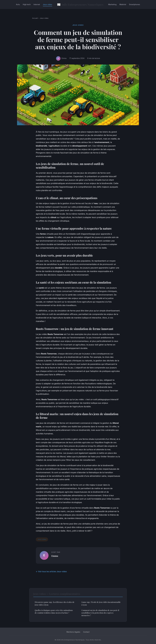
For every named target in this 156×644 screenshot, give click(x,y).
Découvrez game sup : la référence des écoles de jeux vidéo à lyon (55, 603)
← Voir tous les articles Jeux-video (51, 572)
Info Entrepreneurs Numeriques (80, 4)
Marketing (112, 4)
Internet (37, 4)
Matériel (123, 4)
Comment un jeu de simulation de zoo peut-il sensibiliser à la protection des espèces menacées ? (100, 613)
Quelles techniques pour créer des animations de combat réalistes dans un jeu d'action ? (54, 612)
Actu (18, 4)
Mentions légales (73, 632)
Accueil (35, 18)
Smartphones (135, 4)
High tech (27, 4)
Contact (86, 632)
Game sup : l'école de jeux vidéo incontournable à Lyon (101, 603)
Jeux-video (48, 4)
